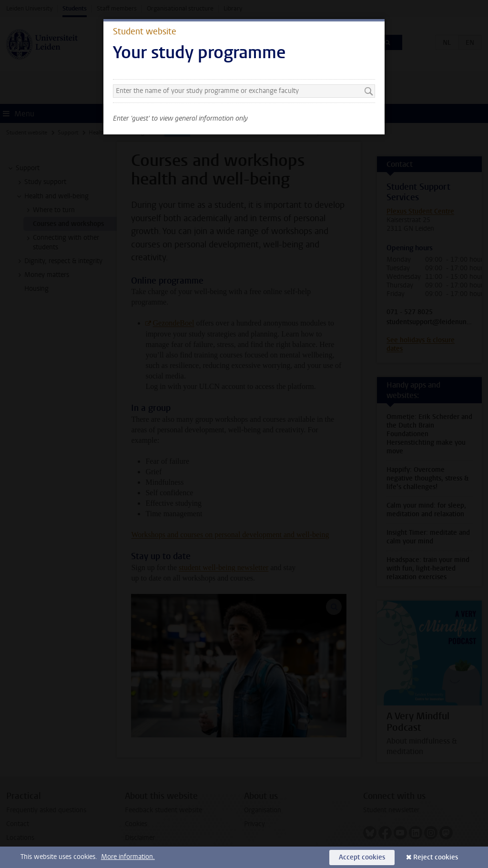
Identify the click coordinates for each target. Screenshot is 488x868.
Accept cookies (362, 857)
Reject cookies (436, 857)
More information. (128, 857)
